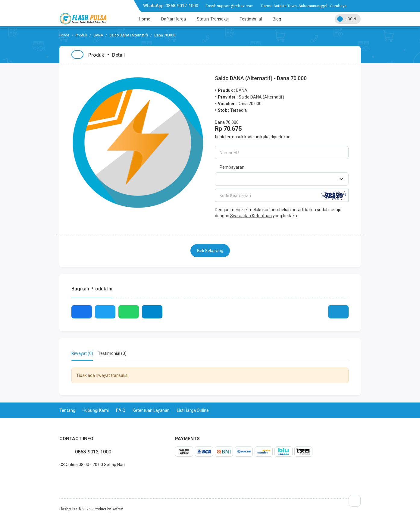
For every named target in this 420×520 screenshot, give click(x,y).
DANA (98, 35)
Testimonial (251, 19)
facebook (59, 478)
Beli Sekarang (210, 251)
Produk (81, 35)
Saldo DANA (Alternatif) (129, 35)
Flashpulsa (68, 509)
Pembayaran (232, 167)
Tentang (67, 410)
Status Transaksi (213, 19)
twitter (64, 478)
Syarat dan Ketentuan (251, 216)
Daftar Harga (174, 19)
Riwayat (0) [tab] (82, 353)
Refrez (117, 509)
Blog (277, 19)
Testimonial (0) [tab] (112, 353)
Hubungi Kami (96, 410)
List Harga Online (193, 410)
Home (145, 19)
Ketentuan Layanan (151, 410)
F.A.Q (121, 410)
